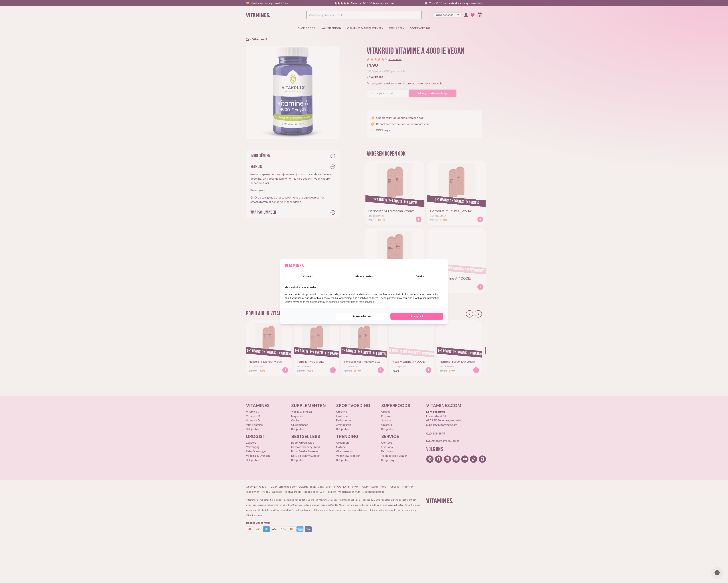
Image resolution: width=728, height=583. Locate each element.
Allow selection (362, 316)
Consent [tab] (308, 276)
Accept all (417, 316)
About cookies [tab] (364, 276)
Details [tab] (420, 276)
